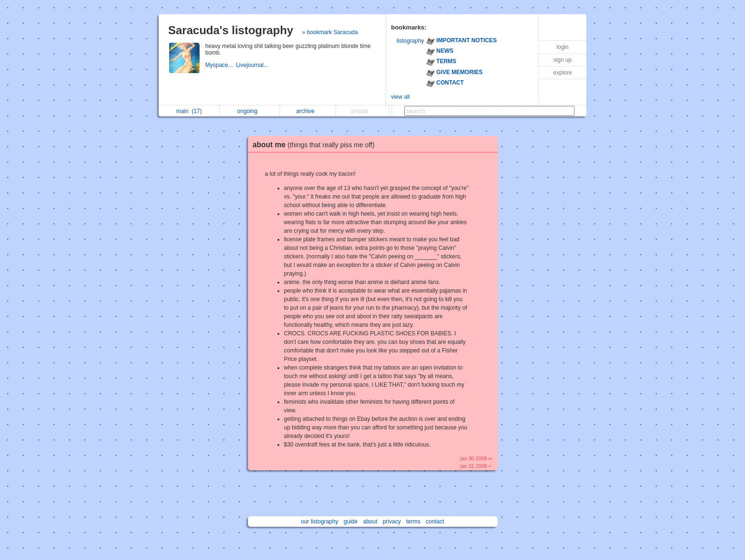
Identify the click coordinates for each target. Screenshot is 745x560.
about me (316, 145)
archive (308, 111)
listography (411, 41)
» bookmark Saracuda (330, 32)
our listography (320, 522)
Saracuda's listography (231, 30)
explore (562, 73)
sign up (563, 60)
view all (400, 97)
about (370, 522)
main (189, 111)
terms (413, 522)
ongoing (250, 111)
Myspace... (221, 65)
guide (350, 522)
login (562, 47)
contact (435, 522)
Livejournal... (253, 65)
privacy (392, 522)
